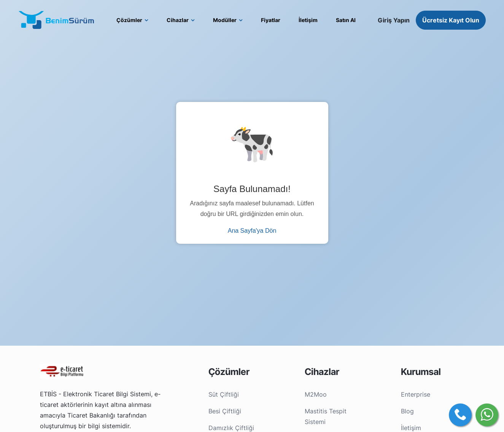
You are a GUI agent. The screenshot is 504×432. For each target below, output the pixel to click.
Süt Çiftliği (224, 394)
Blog (407, 411)
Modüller (225, 20)
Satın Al (346, 20)
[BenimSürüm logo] (56, 20)
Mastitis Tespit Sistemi (326, 416)
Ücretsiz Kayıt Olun (451, 20)
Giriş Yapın (394, 20)
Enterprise (416, 394)
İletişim (308, 20)
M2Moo (316, 394)
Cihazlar (178, 20)
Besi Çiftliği (225, 411)
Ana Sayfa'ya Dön (252, 231)
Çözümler (129, 20)
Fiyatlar (271, 20)
